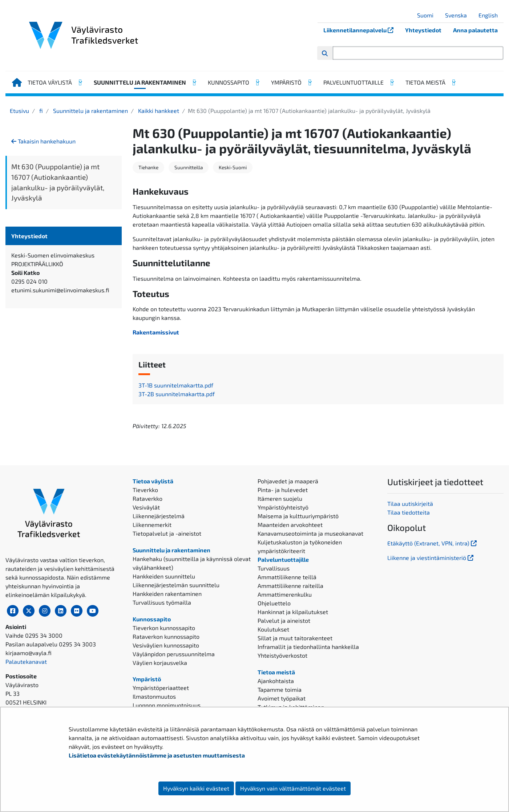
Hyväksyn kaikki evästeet (196, 788)
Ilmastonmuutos (154, 696)
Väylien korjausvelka (160, 663)
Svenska (459, 15)
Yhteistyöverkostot (282, 655)
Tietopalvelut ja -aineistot (167, 533)
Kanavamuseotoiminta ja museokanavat (310, 533)
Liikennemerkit (152, 525)
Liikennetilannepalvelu (361, 30)
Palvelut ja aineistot (284, 620)
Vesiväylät (146, 507)
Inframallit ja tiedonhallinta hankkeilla (308, 647)
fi (40, 111)
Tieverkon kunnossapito (164, 628)
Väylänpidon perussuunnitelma (174, 654)
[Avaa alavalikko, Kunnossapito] (257, 82)
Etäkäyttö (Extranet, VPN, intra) (433, 543)
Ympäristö (286, 82)
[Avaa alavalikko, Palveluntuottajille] (392, 82)
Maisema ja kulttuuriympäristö (298, 516)
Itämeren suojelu (280, 498)
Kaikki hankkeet (158, 111)
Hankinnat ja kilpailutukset (293, 612)
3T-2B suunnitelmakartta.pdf (177, 394)
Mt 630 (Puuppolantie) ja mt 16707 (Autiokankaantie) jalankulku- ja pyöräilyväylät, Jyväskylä (58, 182)
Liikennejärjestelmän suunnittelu (176, 585)
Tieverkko (145, 490)
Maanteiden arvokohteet (290, 525)
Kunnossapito (229, 82)
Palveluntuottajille (354, 82)
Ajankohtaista (276, 681)
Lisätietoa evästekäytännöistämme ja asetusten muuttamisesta (157, 755)
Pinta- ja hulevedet (283, 490)
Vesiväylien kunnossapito (166, 645)
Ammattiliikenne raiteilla (290, 586)
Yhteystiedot (423, 30)
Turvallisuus (274, 568)
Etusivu (19, 111)
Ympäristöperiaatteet (161, 688)
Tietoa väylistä (50, 82)
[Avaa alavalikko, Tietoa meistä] (453, 82)
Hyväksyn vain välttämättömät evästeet (293, 788)
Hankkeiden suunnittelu (164, 576)
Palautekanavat (26, 661)
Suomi (428, 15)
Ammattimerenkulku (285, 594)
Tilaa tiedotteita (409, 512)
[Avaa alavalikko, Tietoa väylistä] (80, 82)
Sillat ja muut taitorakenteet (295, 638)
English (491, 15)
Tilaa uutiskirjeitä (410, 504)
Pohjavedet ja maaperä (288, 481)
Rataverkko (148, 498)
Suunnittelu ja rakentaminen (140, 82)
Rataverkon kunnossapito (166, 636)
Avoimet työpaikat (282, 698)
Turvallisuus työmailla (162, 602)
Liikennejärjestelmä (159, 516)
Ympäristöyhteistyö (283, 507)
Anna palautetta (475, 30)
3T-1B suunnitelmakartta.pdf (176, 385)
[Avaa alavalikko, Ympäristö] (310, 82)
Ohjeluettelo (274, 603)
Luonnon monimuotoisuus (167, 705)
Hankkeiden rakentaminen (167, 594)
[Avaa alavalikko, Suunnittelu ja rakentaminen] (194, 82)
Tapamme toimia (280, 689)
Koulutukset (273, 629)
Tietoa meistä (425, 82)
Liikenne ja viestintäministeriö (431, 558)
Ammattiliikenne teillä (287, 577)
